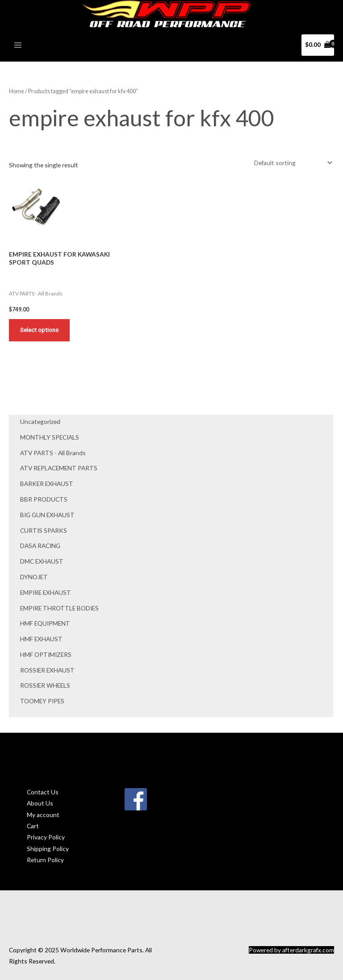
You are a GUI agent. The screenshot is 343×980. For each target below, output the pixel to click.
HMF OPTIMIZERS (46, 654)
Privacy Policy (46, 837)
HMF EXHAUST (41, 639)
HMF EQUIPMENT (45, 623)
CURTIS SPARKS (44, 530)
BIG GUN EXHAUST (47, 515)
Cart (33, 826)
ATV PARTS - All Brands (53, 453)
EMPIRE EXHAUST (46, 592)
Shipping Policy (48, 849)
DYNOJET (34, 577)
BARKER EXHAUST (47, 484)
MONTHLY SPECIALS (50, 437)
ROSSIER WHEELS (45, 685)
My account (43, 815)
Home (17, 91)
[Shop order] (292, 163)
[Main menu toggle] (18, 45)
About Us (40, 803)
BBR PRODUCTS (44, 499)
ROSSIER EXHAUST (47, 670)
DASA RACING (40, 546)
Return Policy (45, 860)
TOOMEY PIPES (42, 701)
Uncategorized (40, 421)
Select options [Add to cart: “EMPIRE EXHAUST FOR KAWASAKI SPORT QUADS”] (39, 330)
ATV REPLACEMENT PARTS (59, 468)
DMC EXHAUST (42, 561)
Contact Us (43, 792)
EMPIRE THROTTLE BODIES (59, 608)
